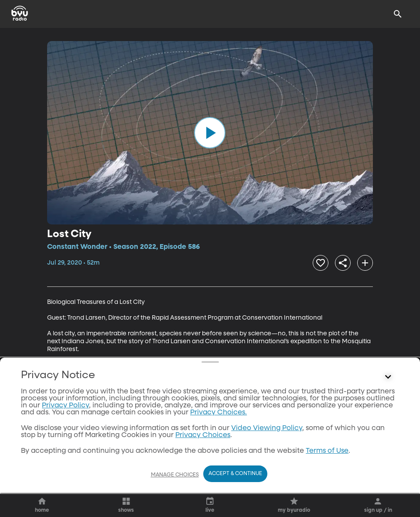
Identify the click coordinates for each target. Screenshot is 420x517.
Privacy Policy (65, 406)
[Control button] (388, 377)
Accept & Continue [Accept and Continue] (235, 474)
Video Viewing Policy (267, 428)
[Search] (398, 14)
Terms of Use (327, 451)
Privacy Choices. (219, 413)
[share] (343, 263)
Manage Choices (175, 475)
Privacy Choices (203, 435)
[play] (210, 133)
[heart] (321, 263)
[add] (365, 263)
